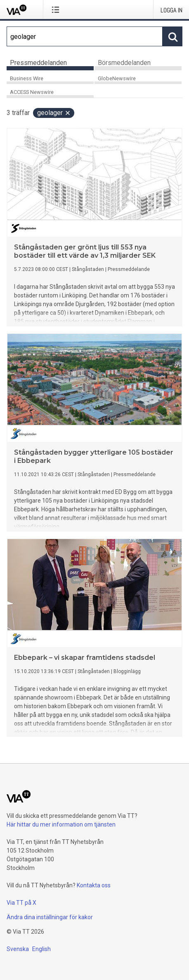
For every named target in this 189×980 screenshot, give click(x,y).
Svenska (18, 949)
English (41, 949)
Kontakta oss (94, 885)
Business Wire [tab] (27, 78)
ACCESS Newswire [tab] (32, 92)
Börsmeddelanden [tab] (124, 63)
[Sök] (85, 36)
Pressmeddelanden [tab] (38, 63)
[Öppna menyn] (57, 10)
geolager (54, 113)
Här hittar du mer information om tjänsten (61, 824)
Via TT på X (21, 903)
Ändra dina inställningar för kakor (50, 917)
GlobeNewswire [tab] (117, 78)
